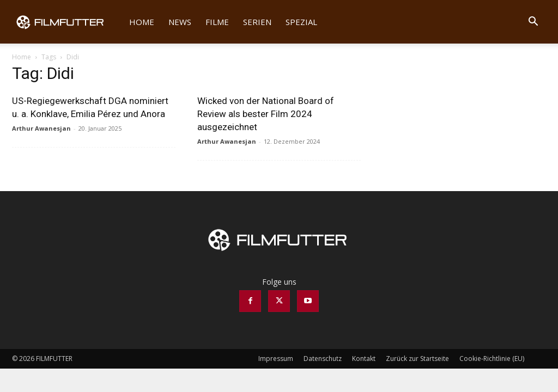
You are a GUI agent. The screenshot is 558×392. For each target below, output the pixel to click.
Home (142, 22)
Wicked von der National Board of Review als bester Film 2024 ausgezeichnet (266, 114)
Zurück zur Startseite (417, 359)
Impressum (276, 359)
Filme (217, 22)
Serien (257, 22)
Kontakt (364, 359)
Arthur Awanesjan (41, 128)
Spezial (301, 22)
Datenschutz (323, 359)
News (180, 22)
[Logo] (67, 22)
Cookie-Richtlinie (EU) (492, 359)
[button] (533, 23)
